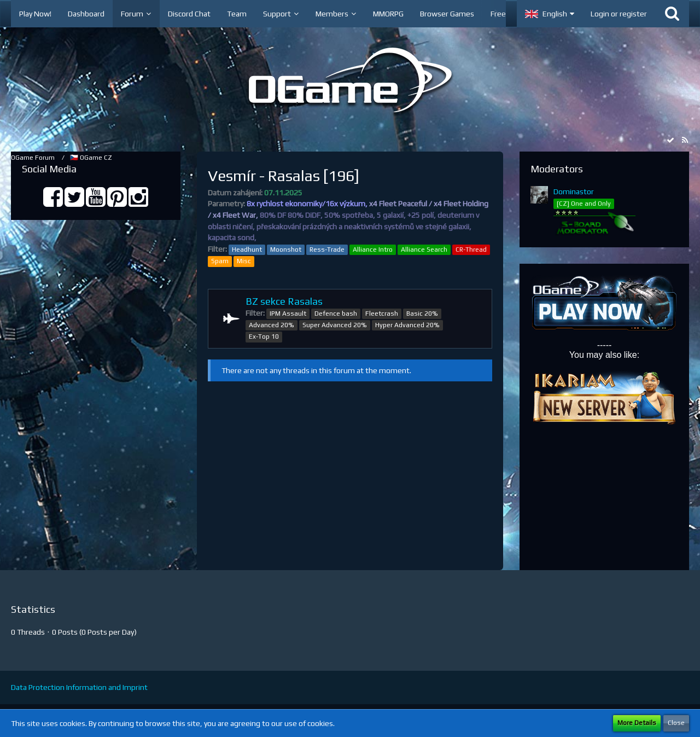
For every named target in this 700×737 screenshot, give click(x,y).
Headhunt (247, 249)
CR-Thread (471, 249)
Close (676, 723)
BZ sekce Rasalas (284, 301)
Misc (244, 261)
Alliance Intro (373, 249)
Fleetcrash (382, 314)
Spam (220, 261)
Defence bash (336, 314)
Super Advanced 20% (335, 325)
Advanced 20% (272, 325)
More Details (637, 723)
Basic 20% (422, 314)
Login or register (619, 14)
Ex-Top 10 (264, 336)
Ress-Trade (327, 249)
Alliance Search (424, 249)
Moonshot (286, 249)
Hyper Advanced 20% (407, 325)
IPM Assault (288, 314)
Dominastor (574, 191)
